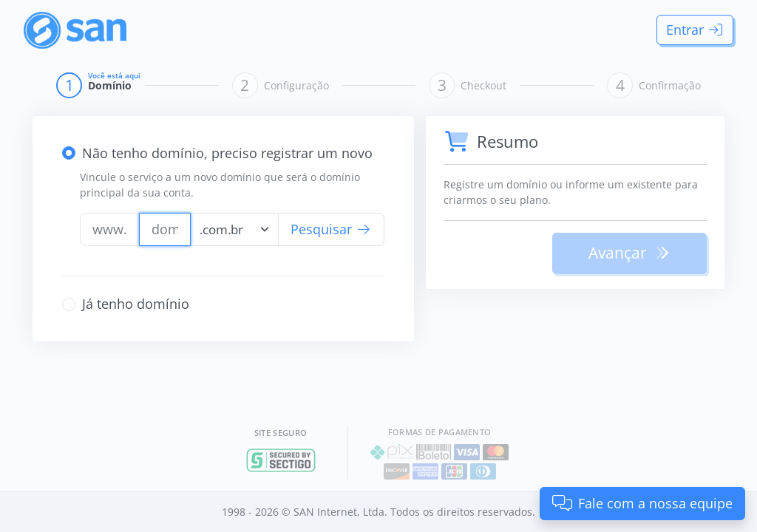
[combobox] (234, 229)
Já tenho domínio (136, 304)
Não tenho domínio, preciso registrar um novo (227, 153)
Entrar (695, 30)
